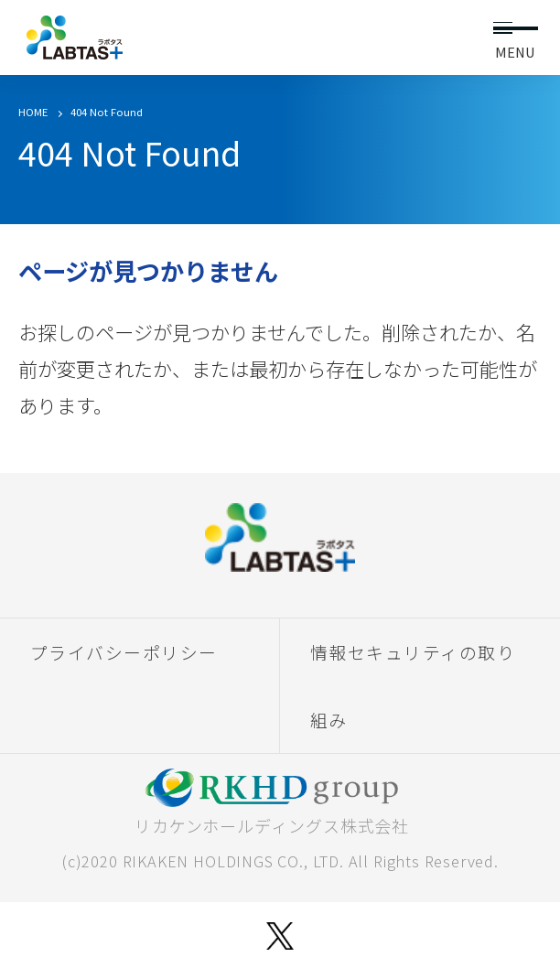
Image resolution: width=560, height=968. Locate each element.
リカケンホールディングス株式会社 (272, 802)
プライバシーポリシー (124, 652)
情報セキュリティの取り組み (413, 685)
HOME (33, 112)
